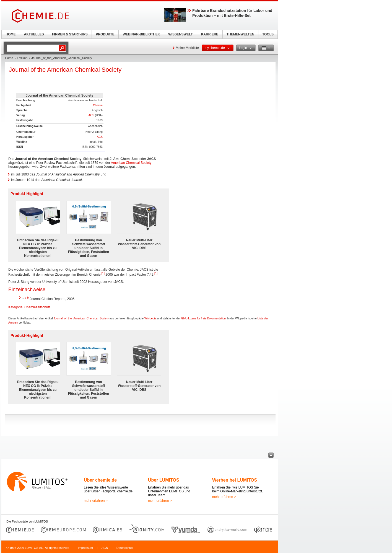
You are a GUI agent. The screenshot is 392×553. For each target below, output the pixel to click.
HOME (11, 34)
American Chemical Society (131, 163)
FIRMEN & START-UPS (70, 34)
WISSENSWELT (180, 34)
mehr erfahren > (96, 501)
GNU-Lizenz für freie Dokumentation (203, 318)
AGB (105, 548)
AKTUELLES (34, 34)
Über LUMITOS (164, 480)
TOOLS (268, 34)
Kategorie (15, 307)
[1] (103, 273)
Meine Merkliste (187, 48)
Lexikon (22, 58)
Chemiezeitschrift (37, 307)
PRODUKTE (105, 34)
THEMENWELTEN (240, 34)
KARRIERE (210, 34)
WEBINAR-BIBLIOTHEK (142, 34)
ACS (91, 115)
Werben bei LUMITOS (235, 480)
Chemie (98, 105)
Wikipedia (150, 318)
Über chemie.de (100, 480)
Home (9, 58)
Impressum (85, 548)
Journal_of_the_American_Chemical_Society (81, 318)
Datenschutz (125, 548)
